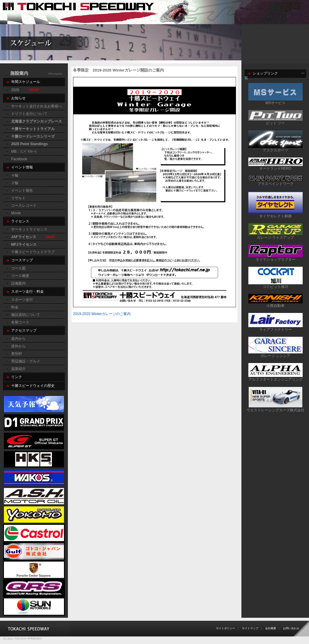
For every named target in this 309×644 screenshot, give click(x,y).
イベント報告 (22, 190)
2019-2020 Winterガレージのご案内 (102, 314)
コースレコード (24, 206)
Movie (16, 213)
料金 (15, 307)
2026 (15, 90)
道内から (18, 339)
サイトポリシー (226, 628)
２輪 (15, 183)
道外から (18, 346)
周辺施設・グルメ (26, 361)
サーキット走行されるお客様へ (37, 106)
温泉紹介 (18, 369)
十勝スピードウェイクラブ (33, 252)
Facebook (19, 159)
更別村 (17, 354)
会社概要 (271, 628)
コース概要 (20, 276)
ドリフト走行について (29, 114)
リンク (17, 377)
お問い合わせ (291, 628)
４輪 (15, 175)
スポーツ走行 (22, 300)
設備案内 (18, 283)
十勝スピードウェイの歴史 (33, 386)
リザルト (18, 198)
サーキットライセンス (29, 229)
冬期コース (20, 322)
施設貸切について (26, 315)
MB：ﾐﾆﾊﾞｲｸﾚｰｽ (24, 151)
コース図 (18, 268)
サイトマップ (250, 628)
